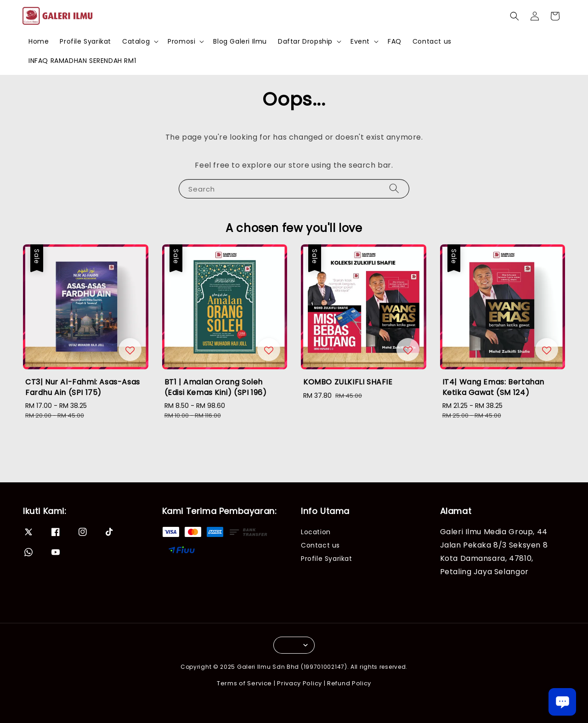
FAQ (395, 41)
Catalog (136, 41)
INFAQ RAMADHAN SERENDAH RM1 (82, 61)
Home (39, 41)
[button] (514, 16)
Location (316, 532)
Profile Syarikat (85, 41)
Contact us (432, 41)
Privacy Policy (300, 683)
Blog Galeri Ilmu (240, 41)
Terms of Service (244, 683)
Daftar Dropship (305, 41)
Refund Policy (349, 683)
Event (360, 41)
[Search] (394, 189)
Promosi (181, 41)
